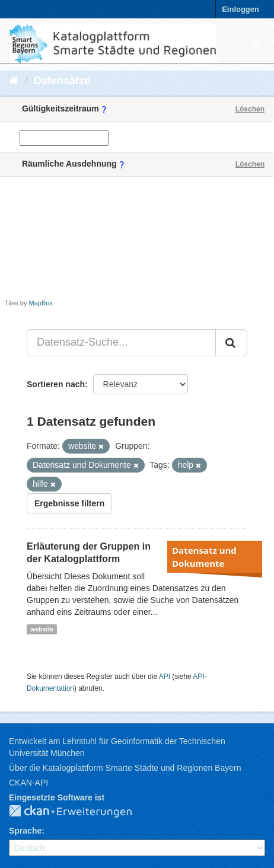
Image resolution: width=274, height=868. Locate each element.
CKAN (80, 812)
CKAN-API (28, 783)
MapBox (41, 303)
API (165, 676)
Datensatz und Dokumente (204, 557)
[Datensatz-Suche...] (121, 343)
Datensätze (62, 81)
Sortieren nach (56, 384)
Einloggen (240, 9)
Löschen (250, 109)
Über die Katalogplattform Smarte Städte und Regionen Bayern (125, 768)
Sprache (25, 831)
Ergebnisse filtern (69, 503)
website (42, 629)
